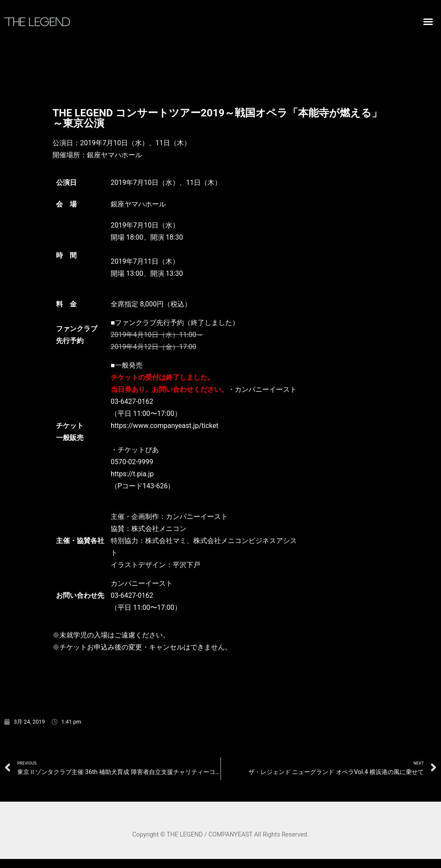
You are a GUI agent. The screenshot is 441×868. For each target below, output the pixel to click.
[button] (428, 22)
